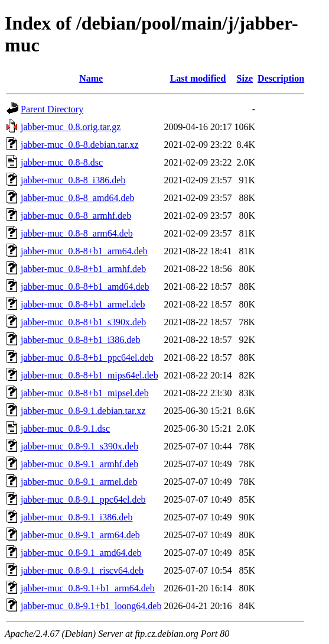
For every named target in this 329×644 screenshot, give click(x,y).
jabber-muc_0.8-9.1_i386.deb (76, 517)
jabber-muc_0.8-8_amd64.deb (78, 198)
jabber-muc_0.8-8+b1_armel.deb (83, 304)
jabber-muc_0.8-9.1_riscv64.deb (82, 570)
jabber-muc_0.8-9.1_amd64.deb (81, 553)
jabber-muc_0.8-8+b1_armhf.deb (83, 269)
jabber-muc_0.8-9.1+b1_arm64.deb (88, 588)
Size (245, 78)
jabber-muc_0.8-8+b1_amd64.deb (85, 287)
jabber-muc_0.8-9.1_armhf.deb (79, 464)
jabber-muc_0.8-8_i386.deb (73, 180)
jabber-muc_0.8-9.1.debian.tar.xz (83, 411)
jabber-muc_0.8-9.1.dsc (65, 428)
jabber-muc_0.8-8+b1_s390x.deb (83, 322)
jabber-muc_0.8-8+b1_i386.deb (80, 340)
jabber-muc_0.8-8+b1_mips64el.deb (89, 375)
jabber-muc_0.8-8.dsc (62, 162)
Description (281, 78)
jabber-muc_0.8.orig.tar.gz (71, 127)
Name (91, 78)
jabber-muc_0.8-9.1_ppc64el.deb (83, 499)
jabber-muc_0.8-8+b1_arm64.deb (84, 251)
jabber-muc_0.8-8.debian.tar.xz (80, 145)
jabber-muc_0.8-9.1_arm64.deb (80, 535)
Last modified (198, 78)
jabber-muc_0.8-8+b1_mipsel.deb (85, 393)
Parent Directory (52, 109)
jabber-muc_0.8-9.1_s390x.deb (79, 446)
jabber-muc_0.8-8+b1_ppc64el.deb (87, 357)
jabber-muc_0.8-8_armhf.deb (76, 216)
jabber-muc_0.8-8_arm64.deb (77, 233)
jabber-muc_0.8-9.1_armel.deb (79, 482)
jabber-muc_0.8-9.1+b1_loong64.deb (91, 606)
